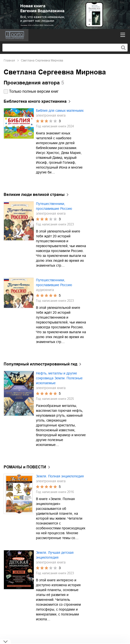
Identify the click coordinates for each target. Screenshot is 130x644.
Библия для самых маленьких (60, 111)
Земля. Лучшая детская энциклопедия (55, 555)
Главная (9, 60)
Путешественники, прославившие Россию (54, 206)
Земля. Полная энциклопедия (60, 476)
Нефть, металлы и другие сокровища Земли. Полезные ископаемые (59, 378)
